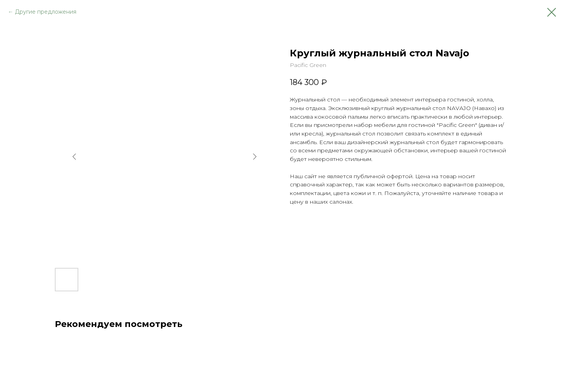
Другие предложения (46, 12)
